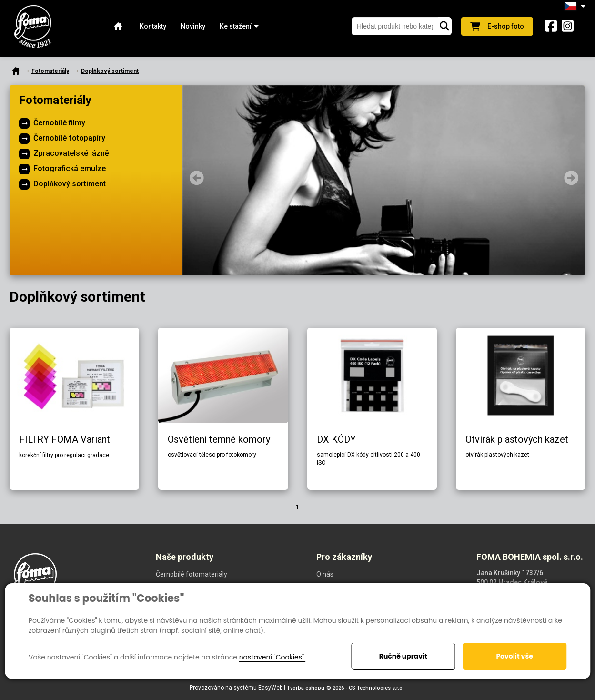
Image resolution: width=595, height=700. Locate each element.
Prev (197, 178)
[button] (236, 26)
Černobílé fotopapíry (69, 138)
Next (571, 178)
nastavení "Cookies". (272, 657)
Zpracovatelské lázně (71, 153)
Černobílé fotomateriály (192, 574)
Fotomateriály (55, 100)
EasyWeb (270, 688)
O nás (325, 574)
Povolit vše (514, 656)
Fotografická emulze (70, 168)
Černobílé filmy (59, 123)
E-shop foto (497, 26)
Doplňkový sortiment (70, 184)
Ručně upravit (403, 656)
